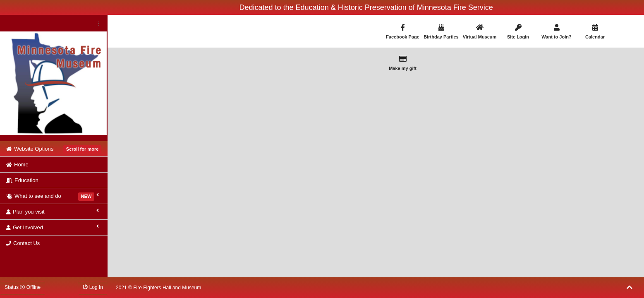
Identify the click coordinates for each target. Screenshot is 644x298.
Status (23, 287)
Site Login (518, 32)
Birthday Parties (441, 32)
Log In (93, 287)
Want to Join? (557, 32)
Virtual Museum (480, 32)
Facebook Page (403, 32)
